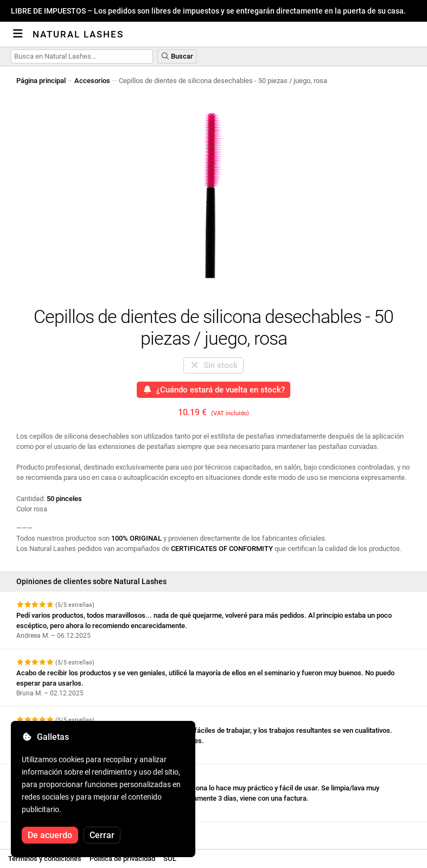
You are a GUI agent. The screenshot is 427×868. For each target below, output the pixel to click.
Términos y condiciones (45, 859)
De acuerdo (50, 835)
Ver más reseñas (49, 831)
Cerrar (102, 835)
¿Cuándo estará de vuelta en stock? (214, 390)
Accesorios (92, 81)
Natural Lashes (78, 34)
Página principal (41, 81)
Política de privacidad (122, 859)
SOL (170, 859)
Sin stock (214, 365)
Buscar (177, 56)
